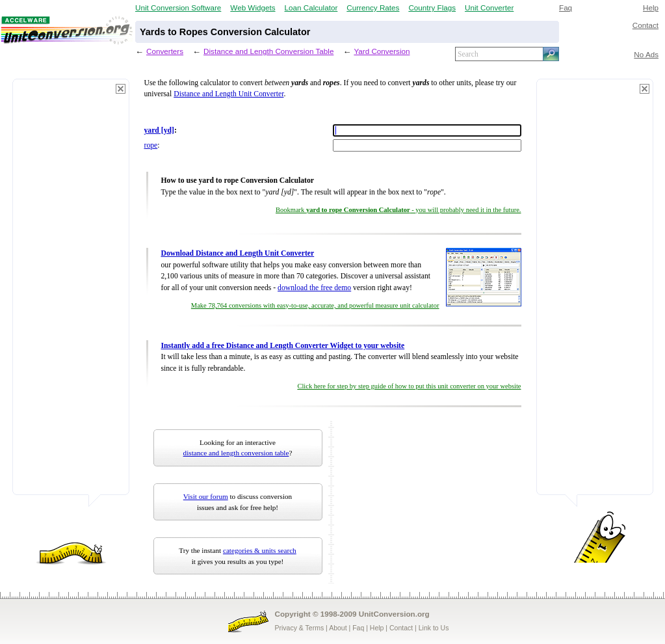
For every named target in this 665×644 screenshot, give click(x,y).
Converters (165, 51)
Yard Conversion (382, 51)
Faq (566, 7)
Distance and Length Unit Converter (228, 94)
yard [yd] (159, 130)
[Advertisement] (71, 293)
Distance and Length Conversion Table (268, 51)
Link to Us (434, 628)
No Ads (646, 54)
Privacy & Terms (300, 628)
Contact (645, 25)
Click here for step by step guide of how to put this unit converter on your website (409, 386)
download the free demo (314, 288)
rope (151, 145)
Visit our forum (206, 496)
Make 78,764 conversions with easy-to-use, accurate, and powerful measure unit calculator (315, 305)
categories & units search (260, 550)
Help (651, 7)
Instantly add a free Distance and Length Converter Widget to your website (283, 346)
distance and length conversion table (236, 453)
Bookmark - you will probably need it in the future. (398, 210)
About (338, 628)
